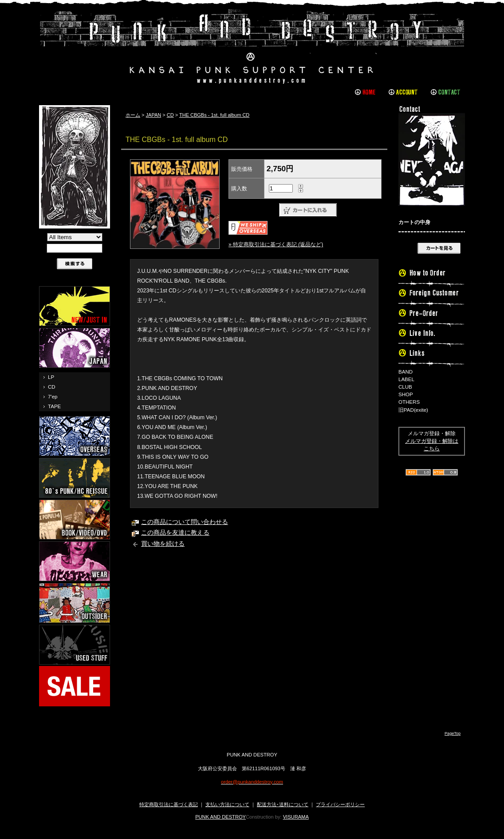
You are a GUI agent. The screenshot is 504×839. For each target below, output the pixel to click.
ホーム (133, 115)
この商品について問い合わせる (185, 522)
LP (51, 377)
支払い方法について (227, 804)
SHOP (406, 394)
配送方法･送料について (283, 804)
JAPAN (154, 115)
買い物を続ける (163, 544)
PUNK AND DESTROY (220, 817)
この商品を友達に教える (175, 533)
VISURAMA (296, 817)
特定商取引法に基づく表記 (169, 804)
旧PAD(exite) (413, 410)
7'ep (53, 397)
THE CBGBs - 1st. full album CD (214, 115)
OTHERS (409, 402)
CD (52, 387)
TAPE (54, 406)
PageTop (453, 733)
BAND (406, 372)
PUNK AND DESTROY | (252, 47)
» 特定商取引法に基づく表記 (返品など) (276, 244)
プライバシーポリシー (340, 804)
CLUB (405, 387)
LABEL (406, 379)
